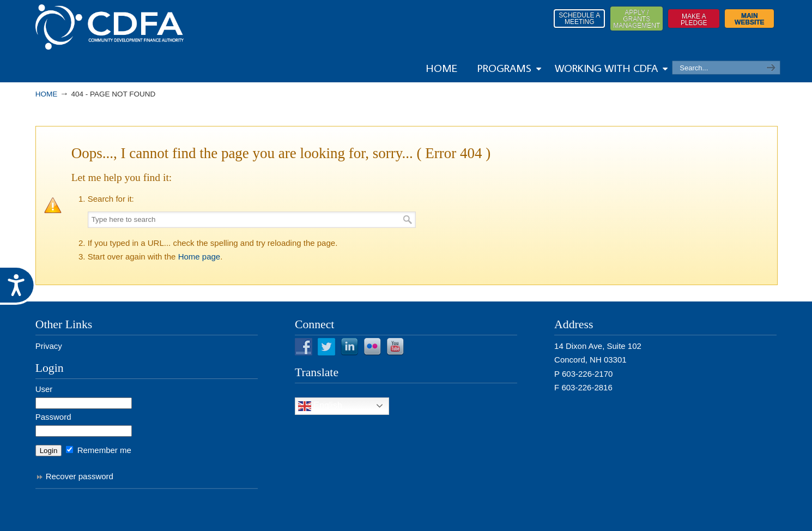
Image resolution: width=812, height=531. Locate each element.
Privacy (49, 346)
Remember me (98, 450)
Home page (199, 257)
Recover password (80, 476)
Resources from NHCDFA (110, 27)
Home (47, 94)
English (320, 406)
